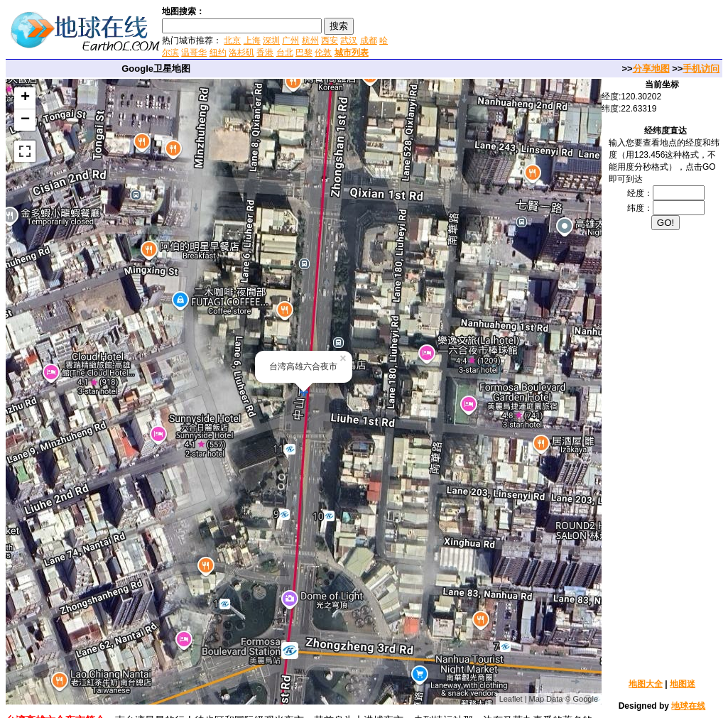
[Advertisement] (560, 31)
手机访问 (701, 69)
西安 (330, 40)
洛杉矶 (241, 53)
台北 (285, 53)
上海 (252, 40)
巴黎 (304, 53)
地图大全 (646, 684)
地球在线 (688, 706)
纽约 (218, 53)
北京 (232, 40)
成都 (369, 40)
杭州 (310, 40)
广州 (290, 40)
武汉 (349, 40)
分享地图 (651, 69)
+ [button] (25, 98)
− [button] (25, 120)
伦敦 (323, 53)
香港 (265, 53)
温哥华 (194, 53)
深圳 (271, 40)
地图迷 (683, 684)
